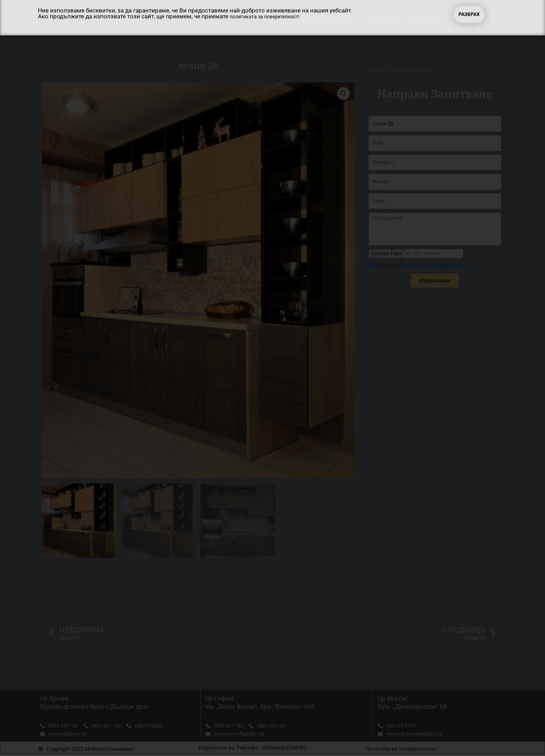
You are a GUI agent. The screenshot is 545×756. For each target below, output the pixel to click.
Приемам (424, 266)
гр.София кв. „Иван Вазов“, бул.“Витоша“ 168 (262, 703)
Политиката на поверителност (437, 266)
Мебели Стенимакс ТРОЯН (126, 17)
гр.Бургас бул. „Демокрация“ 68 (412, 703)
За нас (270, 17)
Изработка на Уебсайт (228, 750)
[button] (343, 94)
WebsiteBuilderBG (285, 750)
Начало (237, 17)
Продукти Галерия (322, 17)
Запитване (380, 17)
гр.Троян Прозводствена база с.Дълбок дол (94, 703)
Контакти (424, 17)
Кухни (402, 69)
